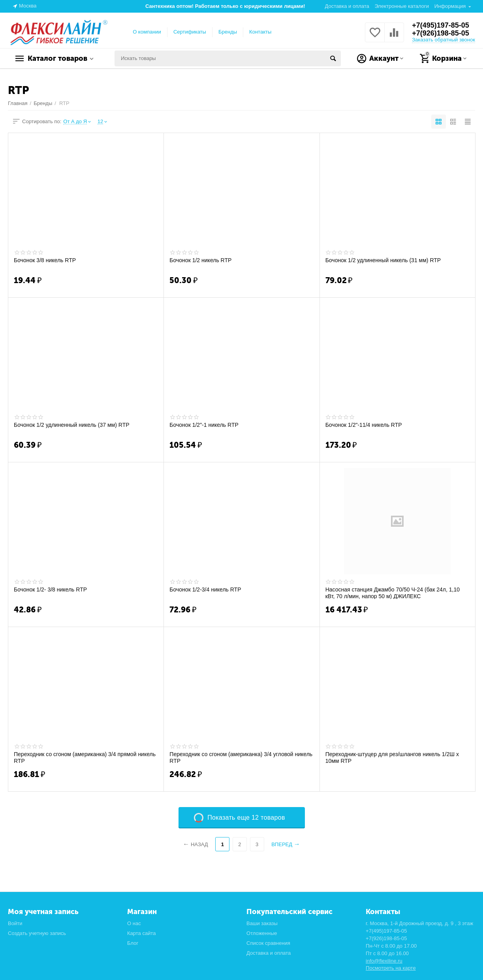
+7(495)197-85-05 (441, 25)
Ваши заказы (262, 923)
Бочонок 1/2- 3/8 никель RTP (50, 590)
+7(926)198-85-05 (441, 33)
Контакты (260, 32)
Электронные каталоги (402, 6)
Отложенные (262, 933)
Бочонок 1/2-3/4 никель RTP (205, 590)
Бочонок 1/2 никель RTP (200, 260)
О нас (134, 923)
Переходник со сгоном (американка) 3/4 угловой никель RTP (241, 757)
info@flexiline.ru (384, 961)
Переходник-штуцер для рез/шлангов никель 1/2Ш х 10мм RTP (392, 757)
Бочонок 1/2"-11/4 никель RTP (364, 425)
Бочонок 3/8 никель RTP (45, 260)
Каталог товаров (57, 58)
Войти (15, 923)
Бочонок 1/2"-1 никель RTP (204, 425)
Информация (450, 6)
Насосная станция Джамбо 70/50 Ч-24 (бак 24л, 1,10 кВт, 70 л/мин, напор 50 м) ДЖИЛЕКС (393, 593)
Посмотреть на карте (391, 968)
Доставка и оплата (347, 6)
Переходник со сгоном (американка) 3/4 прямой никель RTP (85, 757)
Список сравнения (268, 943)
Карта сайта (142, 933)
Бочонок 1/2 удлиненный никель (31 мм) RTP (383, 260)
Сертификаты (190, 32)
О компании (147, 32)
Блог (133, 943)
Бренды (228, 32)
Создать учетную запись (37, 933)
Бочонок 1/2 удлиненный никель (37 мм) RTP (72, 425)
